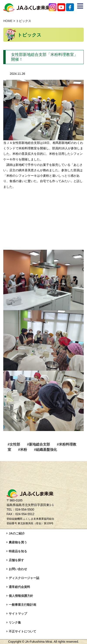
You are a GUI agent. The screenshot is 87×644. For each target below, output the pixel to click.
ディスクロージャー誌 (24, 578)
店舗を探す (16, 560)
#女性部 (14, 444)
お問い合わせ (18, 569)
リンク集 (15, 622)
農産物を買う (18, 542)
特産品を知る (18, 551)
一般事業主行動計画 (22, 605)
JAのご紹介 (17, 533)
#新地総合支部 (38, 444)
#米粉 (23, 450)
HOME (8, 21)
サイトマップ (18, 614)
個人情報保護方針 (21, 596)
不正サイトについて (22, 631)
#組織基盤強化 (45, 450)
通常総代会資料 (19, 587)
